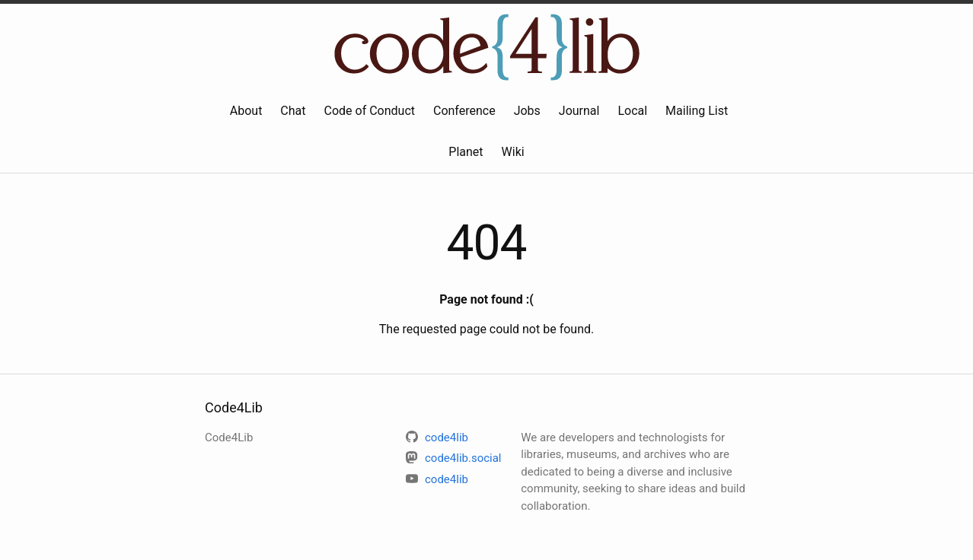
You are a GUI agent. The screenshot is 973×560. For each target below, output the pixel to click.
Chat (293, 111)
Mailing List (697, 111)
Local (632, 111)
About (246, 111)
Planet (466, 152)
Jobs (527, 111)
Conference (464, 111)
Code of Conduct (370, 111)
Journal (579, 111)
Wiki (513, 152)
